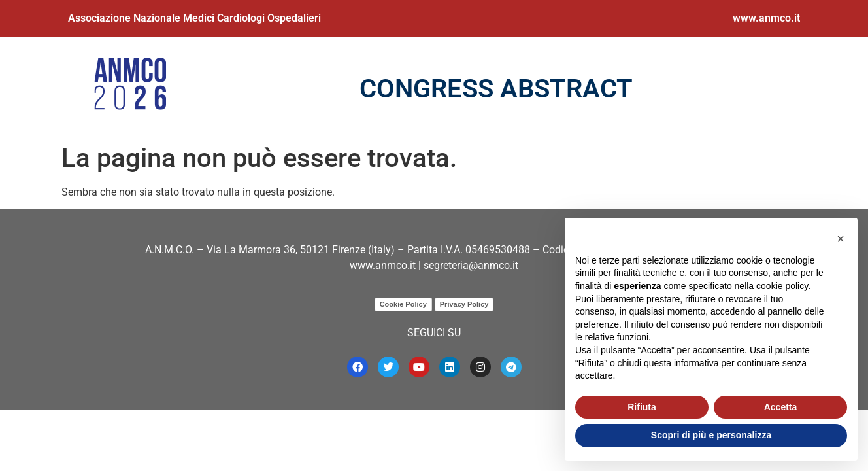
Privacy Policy (464, 304)
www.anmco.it (766, 18)
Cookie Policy (403, 304)
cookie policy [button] (782, 286)
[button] (841, 239)
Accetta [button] (781, 407)
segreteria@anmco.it (471, 265)
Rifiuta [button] (642, 407)
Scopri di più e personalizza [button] (711, 435)
